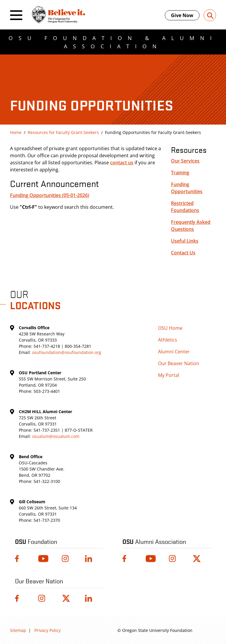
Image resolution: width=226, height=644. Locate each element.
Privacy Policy (48, 630)
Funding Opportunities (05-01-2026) (50, 195)
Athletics (168, 340)
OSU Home (170, 328)
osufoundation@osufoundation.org (67, 352)
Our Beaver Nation (179, 363)
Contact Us (183, 253)
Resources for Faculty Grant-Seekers (63, 132)
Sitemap (18, 630)
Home (16, 132)
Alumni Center (174, 352)
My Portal (169, 375)
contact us (122, 163)
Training (180, 173)
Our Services (185, 161)
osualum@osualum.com (56, 436)
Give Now (182, 15)
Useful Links (185, 241)
